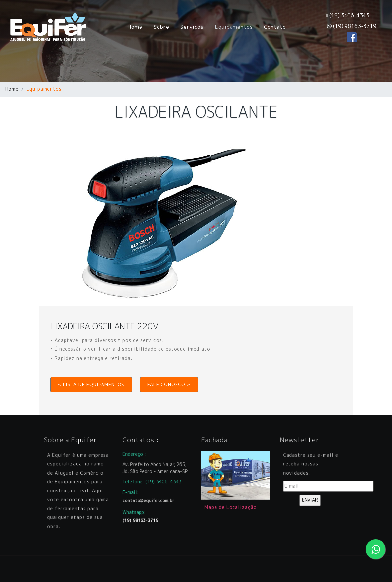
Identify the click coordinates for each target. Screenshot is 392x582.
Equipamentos (234, 27)
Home (138, 27)
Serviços (192, 27)
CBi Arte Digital (162, 569)
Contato (275, 27)
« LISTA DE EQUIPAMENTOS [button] (91, 385)
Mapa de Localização (231, 503)
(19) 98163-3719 (352, 26)
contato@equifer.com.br (150, 498)
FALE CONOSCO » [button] (169, 385)
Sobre (161, 27)
